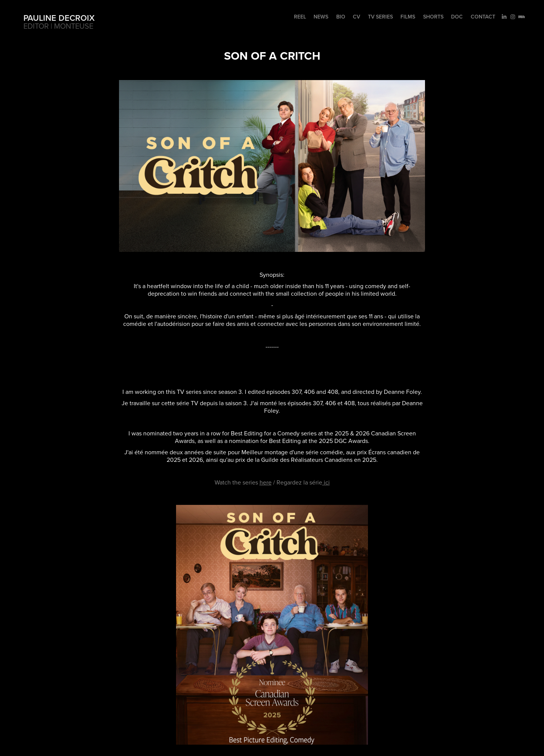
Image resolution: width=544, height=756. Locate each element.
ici (326, 482)
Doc (457, 17)
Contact (483, 17)
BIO (341, 17)
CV (356, 17)
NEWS (321, 17)
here (266, 482)
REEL (300, 17)
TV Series (380, 17)
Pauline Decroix (59, 18)
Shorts (433, 17)
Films (408, 17)
